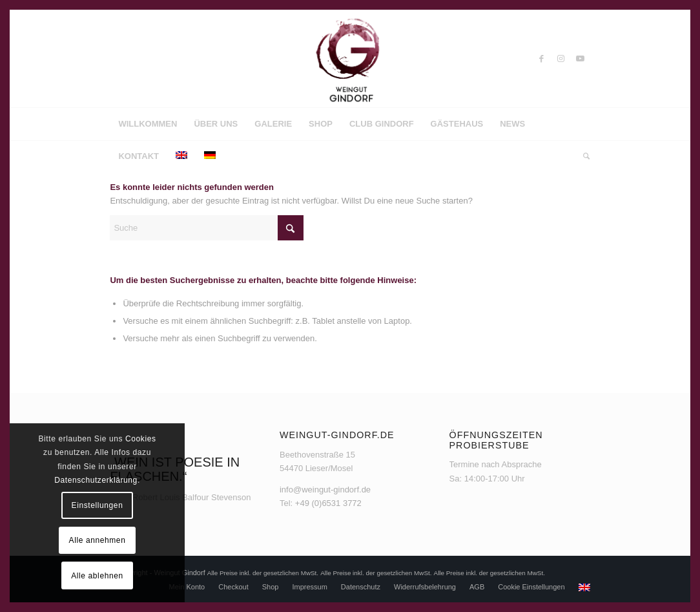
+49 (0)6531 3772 (328, 503)
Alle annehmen (98, 540)
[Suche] (582, 156)
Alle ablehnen (97, 576)
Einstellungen (98, 505)
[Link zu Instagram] (561, 59)
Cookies (141, 439)
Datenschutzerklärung (96, 480)
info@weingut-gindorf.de (325, 490)
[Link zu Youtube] (581, 59)
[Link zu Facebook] (542, 59)
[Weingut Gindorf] (350, 59)
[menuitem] (148, 124)
